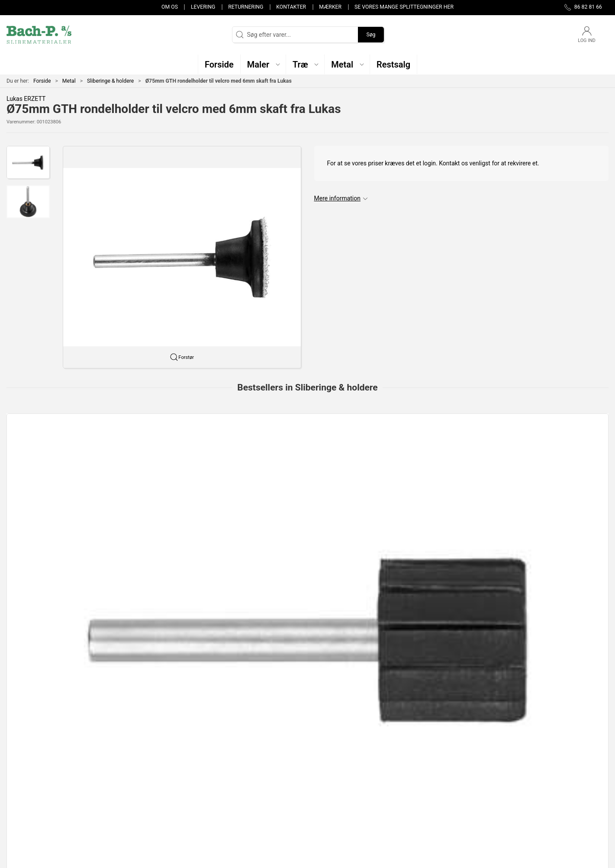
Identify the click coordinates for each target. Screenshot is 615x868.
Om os (170, 7)
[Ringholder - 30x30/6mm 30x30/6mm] (307, 458)
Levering (203, 7)
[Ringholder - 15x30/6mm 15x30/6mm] (64, 458)
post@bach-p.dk (28, 782)
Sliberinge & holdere (110, 81)
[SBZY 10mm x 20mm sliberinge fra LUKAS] (185, 458)
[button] (263, 64)
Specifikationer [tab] (34, 605)
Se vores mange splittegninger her (404, 7)
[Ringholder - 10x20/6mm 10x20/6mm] (429, 458)
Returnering (246, 7)
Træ (218, 755)
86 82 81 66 (22, 773)
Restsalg (225, 792)
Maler (221, 768)
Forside (42, 81)
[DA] (39, 35)
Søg (371, 35)
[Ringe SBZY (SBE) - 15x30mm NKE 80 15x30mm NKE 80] (551, 458)
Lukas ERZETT (26, 99)
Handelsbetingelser (444, 804)
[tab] (296, 563)
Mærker (330, 7)
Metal (69, 81)
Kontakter (291, 7)
